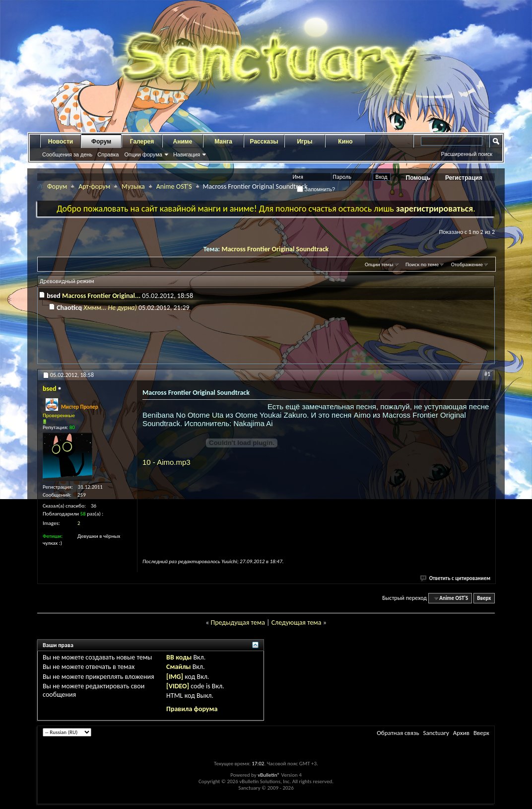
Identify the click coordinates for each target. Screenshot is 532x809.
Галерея (142, 142)
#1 (487, 374)
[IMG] (175, 677)
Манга (223, 142)
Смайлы (178, 667)
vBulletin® (269, 775)
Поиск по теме (422, 264)
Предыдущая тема (237, 623)
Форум (101, 142)
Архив (461, 733)
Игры (304, 142)
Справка (108, 154)
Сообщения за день (67, 154)
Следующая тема (297, 623)
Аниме (183, 142)
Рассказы (264, 142)
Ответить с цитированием (456, 578)
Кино (345, 142)
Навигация (187, 154)
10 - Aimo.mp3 (166, 462)
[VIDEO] (178, 686)
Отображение (467, 264)
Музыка (133, 186)
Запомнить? (316, 189)
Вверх (484, 598)
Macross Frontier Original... (101, 296)
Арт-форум (94, 186)
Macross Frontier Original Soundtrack (275, 249)
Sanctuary (436, 733)
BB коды (179, 657)
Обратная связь (398, 733)
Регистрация (464, 178)
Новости (61, 142)
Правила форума (192, 709)
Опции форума (143, 154)
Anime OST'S (174, 186)
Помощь (418, 178)
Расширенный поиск (466, 154)
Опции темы (379, 264)
